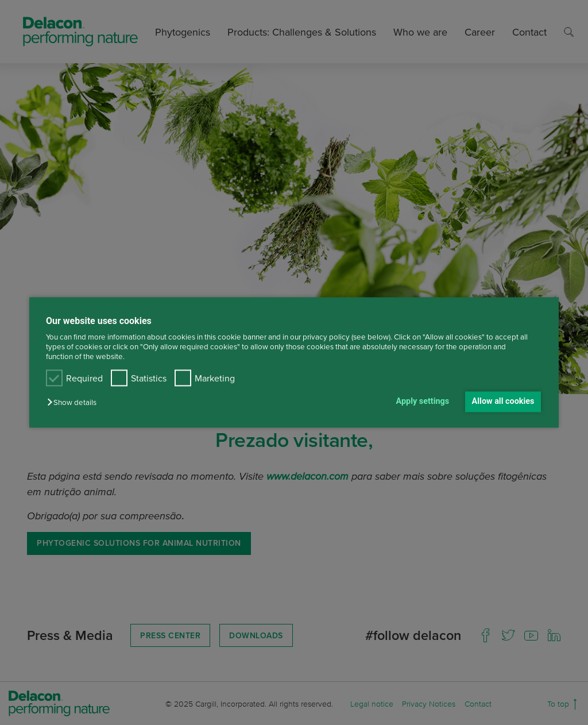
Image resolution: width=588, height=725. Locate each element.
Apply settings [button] (423, 401)
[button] (75, 402)
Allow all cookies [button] (503, 401)
